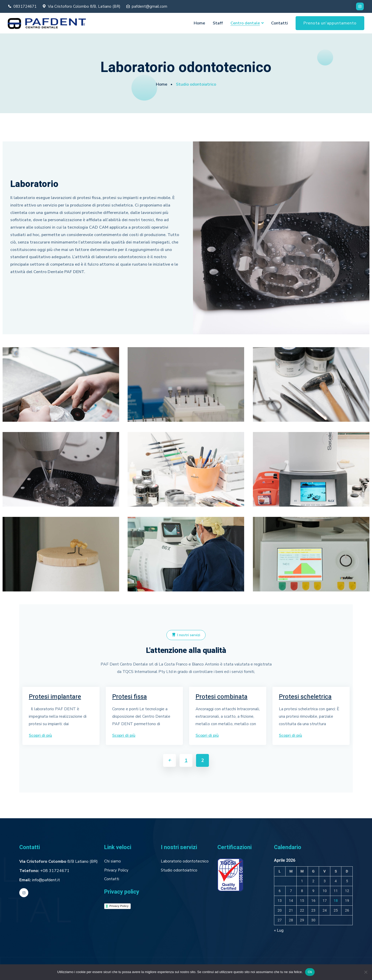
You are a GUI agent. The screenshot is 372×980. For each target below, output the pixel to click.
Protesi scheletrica (305, 697)
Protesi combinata (222, 697)
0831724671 (25, 6)
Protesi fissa (130, 697)
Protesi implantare (55, 697)
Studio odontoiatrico (179, 870)
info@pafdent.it (46, 880)
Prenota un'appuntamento (330, 23)
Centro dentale (245, 23)
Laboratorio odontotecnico (185, 861)
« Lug (279, 930)
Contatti (280, 23)
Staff (218, 23)
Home (199, 23)
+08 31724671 (55, 871)
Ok (310, 972)
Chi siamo (113, 861)
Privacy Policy (116, 870)
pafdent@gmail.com (149, 6)
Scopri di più (40, 735)
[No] (366, 972)
